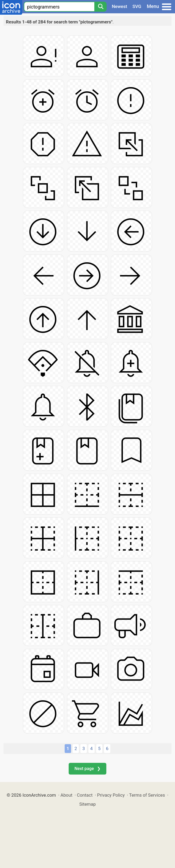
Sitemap (88, 804)
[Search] (100, 7)
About (66, 795)
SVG (137, 6)
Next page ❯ (87, 769)
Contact (85, 795)
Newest (120, 6)
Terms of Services (147, 795)
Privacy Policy (111, 795)
